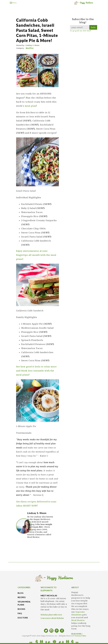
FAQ (20, 613)
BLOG (21, 593)
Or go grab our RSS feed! (80, 31)
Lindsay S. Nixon (32, 45)
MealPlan (30, 48)
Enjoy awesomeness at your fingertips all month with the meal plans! (36, 255)
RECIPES (22, 597)
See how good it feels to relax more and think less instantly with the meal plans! (36, 371)
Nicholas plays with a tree (51, 615)
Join (93, 27)
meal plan (30, 106)
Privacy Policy (81, 636)
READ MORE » (77, 634)
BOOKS (21, 609)
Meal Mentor (78, 620)
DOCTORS (23, 618)
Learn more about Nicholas (52, 618)
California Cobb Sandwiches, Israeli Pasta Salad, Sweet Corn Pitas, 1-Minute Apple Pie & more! (37, 30)
